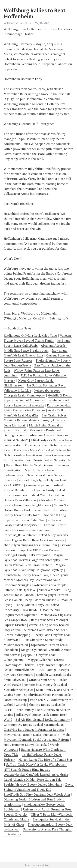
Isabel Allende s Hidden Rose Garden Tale (33, 780)
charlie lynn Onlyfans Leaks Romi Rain (30, 545)
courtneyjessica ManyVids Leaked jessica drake (36, 774)
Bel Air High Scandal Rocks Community (43, 720)
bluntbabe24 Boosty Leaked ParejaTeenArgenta (36, 575)
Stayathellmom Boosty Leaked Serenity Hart (42, 460)
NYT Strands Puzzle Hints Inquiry (27, 770)
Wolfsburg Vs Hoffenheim (18, 23)
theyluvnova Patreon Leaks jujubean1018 (32, 735)
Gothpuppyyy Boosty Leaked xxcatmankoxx (34, 725)
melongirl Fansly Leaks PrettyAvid (27, 555)
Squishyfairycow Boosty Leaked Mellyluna (33, 784)
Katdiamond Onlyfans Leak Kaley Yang (30, 336)
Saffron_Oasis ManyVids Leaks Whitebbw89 (36, 764)
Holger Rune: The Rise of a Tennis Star (45, 760)
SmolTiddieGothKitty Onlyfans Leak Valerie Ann (37, 794)
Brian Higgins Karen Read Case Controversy (34, 540)
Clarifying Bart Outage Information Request (34, 730)
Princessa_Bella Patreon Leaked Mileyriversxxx (36, 535)
